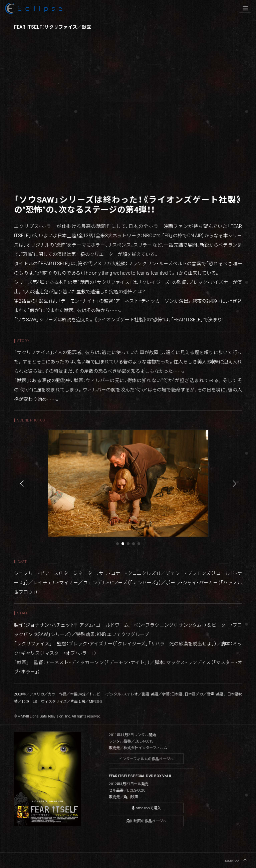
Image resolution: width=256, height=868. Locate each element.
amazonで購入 (146, 808)
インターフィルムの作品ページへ (146, 759)
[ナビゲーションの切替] (245, 9)
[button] (117, 544)
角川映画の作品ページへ (146, 821)
